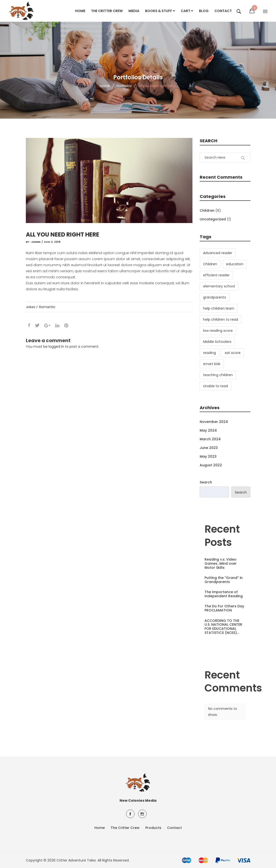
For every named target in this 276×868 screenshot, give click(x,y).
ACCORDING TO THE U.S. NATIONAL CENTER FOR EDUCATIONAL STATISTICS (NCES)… (223, 627)
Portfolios (124, 86)
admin (36, 242)
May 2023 (208, 456)
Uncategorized (213, 219)
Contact (223, 11)
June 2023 (209, 448)
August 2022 (211, 465)
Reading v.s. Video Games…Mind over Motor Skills (221, 563)
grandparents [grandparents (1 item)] (215, 297)
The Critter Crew (107, 11)
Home (80, 11)
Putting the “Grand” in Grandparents (224, 580)
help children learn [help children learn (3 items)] (219, 308)
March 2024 (210, 439)
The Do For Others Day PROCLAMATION (224, 608)
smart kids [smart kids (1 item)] (212, 364)
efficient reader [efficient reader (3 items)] (216, 275)
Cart (187, 11)
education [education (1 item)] (235, 264)
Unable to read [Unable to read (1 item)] (216, 386)
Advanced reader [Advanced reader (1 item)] (218, 253)
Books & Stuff (160, 11)
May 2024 (208, 430)
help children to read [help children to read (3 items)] (221, 319)
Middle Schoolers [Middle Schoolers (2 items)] (217, 342)
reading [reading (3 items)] (209, 353)
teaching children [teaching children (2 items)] (218, 375)
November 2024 (214, 422)
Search (206, 482)
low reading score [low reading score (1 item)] (218, 331)
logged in (56, 346)
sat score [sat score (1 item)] (233, 353)
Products (153, 828)
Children (207, 210)
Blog (204, 11)
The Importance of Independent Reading (224, 594)
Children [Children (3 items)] (210, 264)
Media (134, 11)
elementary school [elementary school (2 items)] (219, 286)
